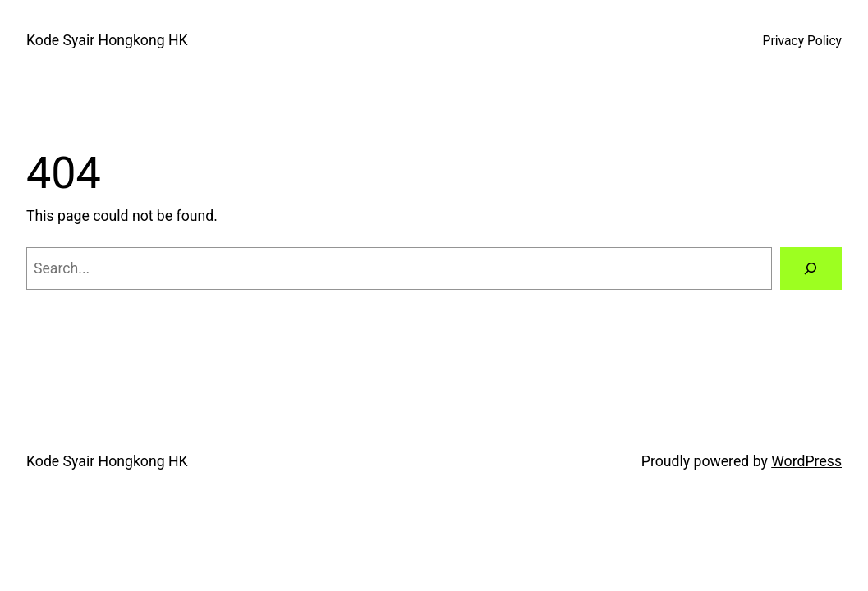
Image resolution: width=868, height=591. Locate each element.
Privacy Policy (802, 41)
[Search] (811, 268)
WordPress (806, 461)
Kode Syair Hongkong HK (107, 40)
